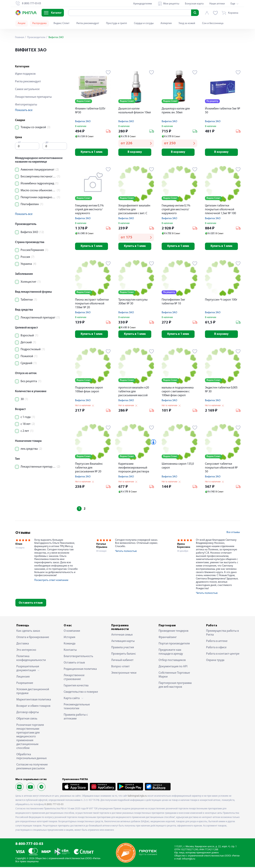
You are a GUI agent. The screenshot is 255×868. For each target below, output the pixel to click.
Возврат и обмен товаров (33, 707)
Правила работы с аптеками (76, 718)
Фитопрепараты (26, 105)
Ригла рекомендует (88, 23)
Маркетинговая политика (34, 701)
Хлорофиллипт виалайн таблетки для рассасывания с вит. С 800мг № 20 (134, 210)
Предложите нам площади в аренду (171, 653)
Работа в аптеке (217, 642)
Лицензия (23, 678)
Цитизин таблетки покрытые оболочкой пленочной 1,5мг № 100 (220, 210)
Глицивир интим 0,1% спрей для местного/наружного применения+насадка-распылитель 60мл (177, 210)
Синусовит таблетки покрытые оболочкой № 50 (221, 469)
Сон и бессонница (213, 23)
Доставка (23, 645)
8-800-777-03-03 (29, 845)
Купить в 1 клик (93, 152)
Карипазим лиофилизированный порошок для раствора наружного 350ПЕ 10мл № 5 (135, 469)
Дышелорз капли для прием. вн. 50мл (176, 111)
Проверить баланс (124, 655)
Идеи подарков (25, 74)
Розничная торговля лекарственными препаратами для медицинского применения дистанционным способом (30, 738)
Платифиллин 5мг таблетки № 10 (173, 302)
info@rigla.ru (189, 860)
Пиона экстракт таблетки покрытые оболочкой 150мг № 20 (92, 304)
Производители (36, 37)
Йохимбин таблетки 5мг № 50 (223, 111)
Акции (22, 23)
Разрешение (25, 684)
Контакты (70, 651)
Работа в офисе (216, 649)
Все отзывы (233, 533)
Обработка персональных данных (31, 758)
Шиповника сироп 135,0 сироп (178, 467)
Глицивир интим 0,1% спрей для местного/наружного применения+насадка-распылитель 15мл (90, 210)
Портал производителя (174, 645)
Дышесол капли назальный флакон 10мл (135, 111)
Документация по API (173, 668)
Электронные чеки (124, 674)
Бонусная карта (194, 4)
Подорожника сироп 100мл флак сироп (89, 391)
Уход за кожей (187, 23)
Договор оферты (28, 713)
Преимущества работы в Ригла (222, 634)
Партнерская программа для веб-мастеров (175, 686)
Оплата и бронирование (33, 638)
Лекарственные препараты (33, 97)
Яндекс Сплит (61, 23)
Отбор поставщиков (172, 661)
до (47, 142)
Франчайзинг (168, 638)
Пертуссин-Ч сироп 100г (221, 301)
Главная (20, 37)
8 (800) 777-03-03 (54, 806)
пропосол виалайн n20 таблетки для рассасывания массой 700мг (134, 393)
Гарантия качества (76, 687)
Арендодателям (143, 4)
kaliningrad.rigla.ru (137, 797)
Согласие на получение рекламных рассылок (32, 768)
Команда (70, 645)
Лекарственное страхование (74, 678)
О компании (72, 632)
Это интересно (26, 651)
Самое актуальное (27, 89)
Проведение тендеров (173, 632)
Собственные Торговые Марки (174, 676)
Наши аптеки (217, 4)
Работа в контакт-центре (223, 655)
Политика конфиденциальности (31, 659)
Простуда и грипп (117, 23)
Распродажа (39, 23)
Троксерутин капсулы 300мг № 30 (133, 302)
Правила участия (123, 648)
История (69, 638)
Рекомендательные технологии (77, 708)
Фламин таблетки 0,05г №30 (90, 111)
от (19, 142)
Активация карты (123, 642)
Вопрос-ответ (120, 667)
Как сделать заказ (28, 632)
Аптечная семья (122, 636)
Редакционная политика (80, 670)
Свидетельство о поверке (81, 693)
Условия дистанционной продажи (33, 693)
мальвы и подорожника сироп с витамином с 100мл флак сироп (178, 393)
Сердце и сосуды (144, 23)
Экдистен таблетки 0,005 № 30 (221, 391)
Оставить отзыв (31, 604)
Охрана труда (215, 661)
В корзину (136, 152)
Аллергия (166, 23)
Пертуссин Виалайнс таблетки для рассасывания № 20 (89, 469)
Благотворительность (78, 657)
